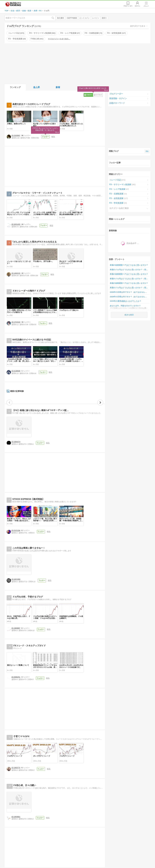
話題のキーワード (117, 103)
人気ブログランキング (13, 4)
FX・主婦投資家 (94, 33)
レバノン (96, 18)
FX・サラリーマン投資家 (42, 33)
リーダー (128, 6)
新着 (58, 87)
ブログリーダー (116, 94)
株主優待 (61, 18)
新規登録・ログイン (118, 98)
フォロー (52, 165)
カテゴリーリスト (138, 26)
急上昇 (37, 87)
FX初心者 (37, 39)
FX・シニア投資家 (70, 33)
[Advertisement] (77, 63)
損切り (104, 18)
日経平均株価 (72, 18)
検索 (54, 18)
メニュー (146, 6)
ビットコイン (85, 18)
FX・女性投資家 (116, 33)
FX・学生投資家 (17, 39)
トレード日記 (16, 33)
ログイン (137, 6)
